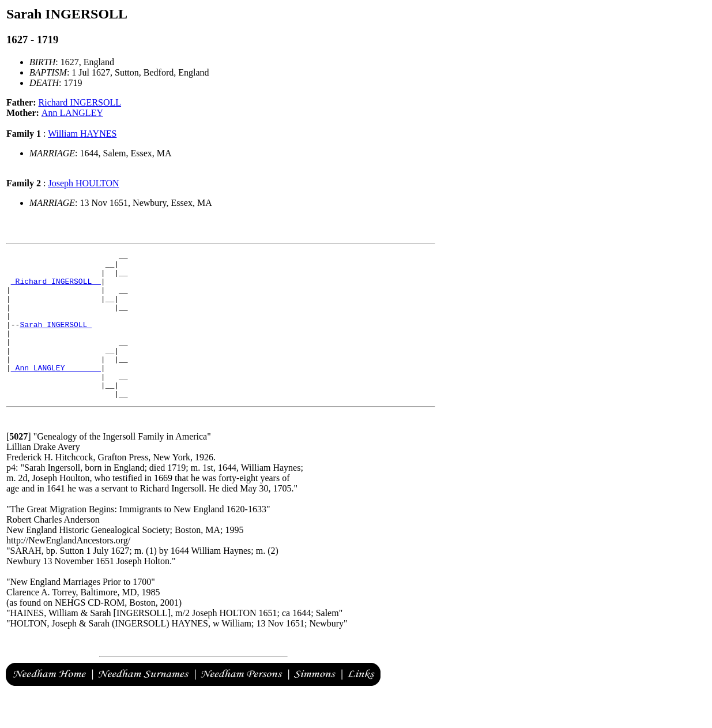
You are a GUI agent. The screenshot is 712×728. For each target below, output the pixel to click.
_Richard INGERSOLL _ (56, 288)
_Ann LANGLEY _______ (56, 392)
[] (19, 466)
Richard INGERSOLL (80, 102)
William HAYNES (82, 134)
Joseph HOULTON (83, 183)
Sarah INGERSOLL (56, 340)
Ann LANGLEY (72, 113)
